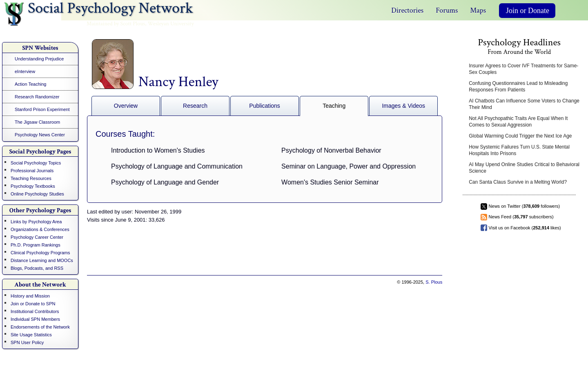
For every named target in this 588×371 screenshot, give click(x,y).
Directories (407, 10)
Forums (447, 10)
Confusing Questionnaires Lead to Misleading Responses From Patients (518, 87)
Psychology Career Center (37, 237)
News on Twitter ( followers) (525, 206)
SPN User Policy (27, 342)
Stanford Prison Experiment (42, 109)
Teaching (334, 106)
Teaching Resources (31, 178)
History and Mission (30, 296)
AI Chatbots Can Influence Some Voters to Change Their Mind (524, 104)
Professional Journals (32, 171)
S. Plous (434, 282)
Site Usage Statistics (31, 335)
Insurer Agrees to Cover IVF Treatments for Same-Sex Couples (523, 69)
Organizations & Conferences (40, 229)
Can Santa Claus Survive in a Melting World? (518, 182)
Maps (478, 10)
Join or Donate (528, 11)
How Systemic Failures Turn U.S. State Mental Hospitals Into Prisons (519, 150)
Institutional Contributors (35, 311)
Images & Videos (403, 106)
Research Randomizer (37, 97)
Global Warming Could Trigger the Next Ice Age (520, 136)
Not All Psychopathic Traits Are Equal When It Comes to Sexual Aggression (518, 122)
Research (195, 106)
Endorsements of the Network (40, 327)
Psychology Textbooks (33, 186)
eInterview (25, 71)
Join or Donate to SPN (33, 304)
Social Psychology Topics (36, 163)
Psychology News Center (40, 135)
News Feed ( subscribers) (521, 217)
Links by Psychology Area (36, 222)
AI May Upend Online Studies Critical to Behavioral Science (524, 168)
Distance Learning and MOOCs (42, 260)
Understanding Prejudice (39, 59)
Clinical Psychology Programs (40, 253)
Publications (265, 106)
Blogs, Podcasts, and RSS (37, 268)
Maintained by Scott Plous (116, 24)
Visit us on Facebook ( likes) (525, 228)
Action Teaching (30, 84)
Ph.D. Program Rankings (36, 245)
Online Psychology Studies (37, 194)
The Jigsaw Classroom (37, 122)
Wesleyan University (171, 24)
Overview (126, 106)
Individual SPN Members (35, 319)
